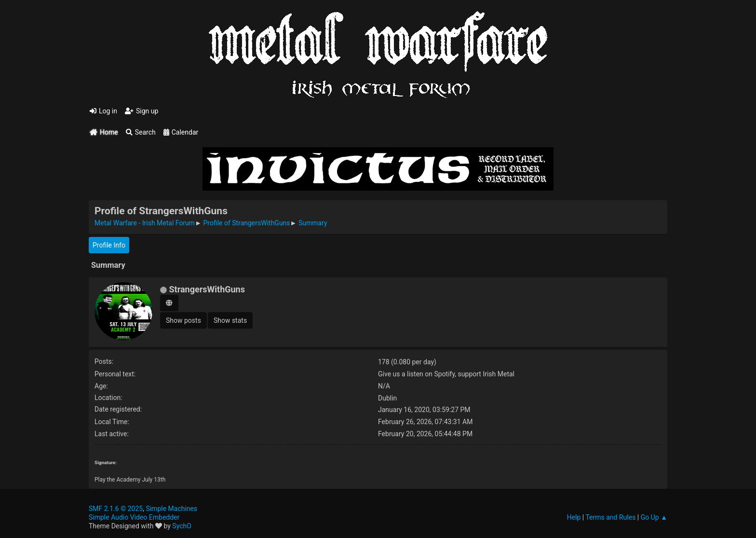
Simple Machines (171, 509)
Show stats (230, 320)
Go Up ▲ (654, 517)
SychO (182, 526)
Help (574, 517)
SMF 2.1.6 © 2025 (116, 509)
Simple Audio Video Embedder (134, 517)
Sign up (142, 111)
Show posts (183, 320)
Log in (103, 111)
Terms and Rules (610, 517)
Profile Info (109, 245)
